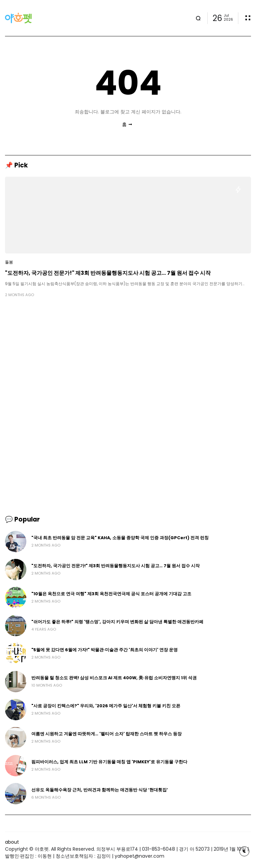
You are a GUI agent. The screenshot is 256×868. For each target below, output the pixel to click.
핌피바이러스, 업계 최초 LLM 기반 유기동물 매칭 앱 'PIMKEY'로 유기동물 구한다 (109, 762)
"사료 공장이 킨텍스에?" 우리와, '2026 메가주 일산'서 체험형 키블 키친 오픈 (106, 706)
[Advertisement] (128, 354)
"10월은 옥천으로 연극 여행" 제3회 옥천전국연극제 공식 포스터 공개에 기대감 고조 (111, 594)
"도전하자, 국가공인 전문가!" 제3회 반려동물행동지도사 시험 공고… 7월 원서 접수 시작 (108, 273)
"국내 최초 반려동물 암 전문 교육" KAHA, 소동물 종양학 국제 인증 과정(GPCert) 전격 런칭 (120, 538)
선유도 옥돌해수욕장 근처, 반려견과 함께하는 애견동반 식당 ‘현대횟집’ (100, 790)
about (12, 842)
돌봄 (9, 262)
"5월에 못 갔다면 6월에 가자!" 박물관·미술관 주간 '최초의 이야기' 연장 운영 (104, 650)
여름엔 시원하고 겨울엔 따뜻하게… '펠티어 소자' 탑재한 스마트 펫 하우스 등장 (106, 734)
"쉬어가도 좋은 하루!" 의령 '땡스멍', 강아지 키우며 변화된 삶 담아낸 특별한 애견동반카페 (117, 622)
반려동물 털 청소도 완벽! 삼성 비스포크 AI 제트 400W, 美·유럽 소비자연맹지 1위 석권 (114, 678)
